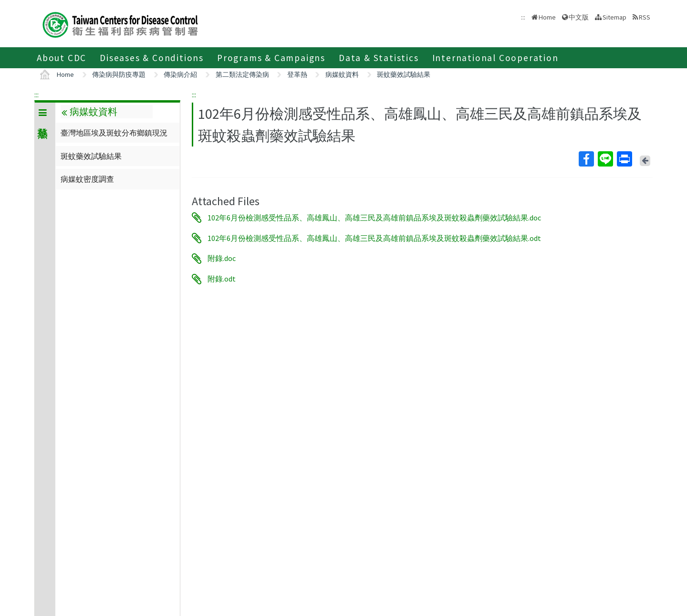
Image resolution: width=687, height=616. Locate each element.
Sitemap (614, 17)
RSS (645, 17)
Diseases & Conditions (152, 58)
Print (624, 159)
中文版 (579, 17)
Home (547, 17)
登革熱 (297, 74)
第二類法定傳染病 (242, 74)
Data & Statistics (379, 58)
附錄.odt (222, 279)
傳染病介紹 (180, 74)
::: (36, 94)
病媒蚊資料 (342, 74)
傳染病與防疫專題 (119, 74)
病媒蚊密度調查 (87, 179)
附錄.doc (222, 259)
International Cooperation (495, 58)
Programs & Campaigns (271, 58)
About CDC (62, 58)
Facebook (586, 159)
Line (605, 159)
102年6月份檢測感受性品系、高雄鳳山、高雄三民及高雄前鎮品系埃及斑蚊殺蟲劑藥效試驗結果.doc (374, 218)
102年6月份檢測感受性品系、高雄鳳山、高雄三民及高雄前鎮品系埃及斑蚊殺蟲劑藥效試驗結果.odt (374, 238)
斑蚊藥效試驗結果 (404, 74)
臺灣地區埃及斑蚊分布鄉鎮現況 (114, 133)
